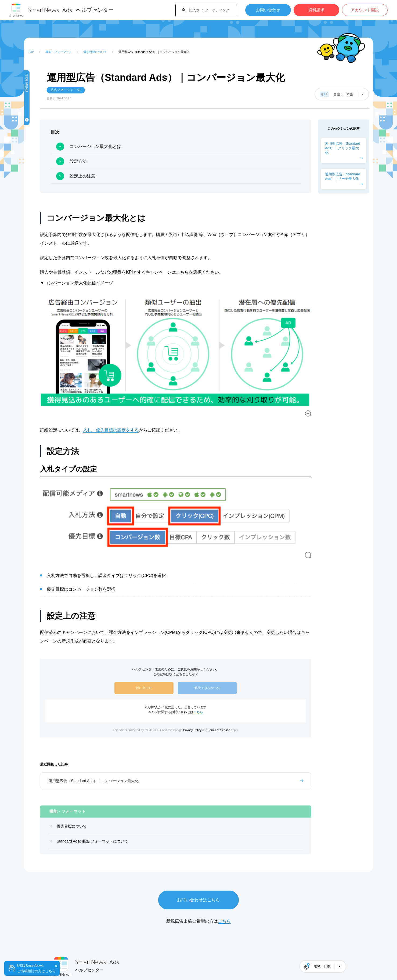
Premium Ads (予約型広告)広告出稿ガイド (52, 310)
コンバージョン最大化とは (149, 146)
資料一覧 (41, 257)
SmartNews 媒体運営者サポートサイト (107, 959)
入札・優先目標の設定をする (165, 407)
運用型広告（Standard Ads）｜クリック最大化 (343, 148)
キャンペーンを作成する (53, 159)
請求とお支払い (46, 224)
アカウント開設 (365, 10)
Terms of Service (246, 695)
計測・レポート (46, 175)
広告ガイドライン (48, 208)
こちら (225, 677)
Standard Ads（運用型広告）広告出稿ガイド (51, 293)
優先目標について (95, 52)
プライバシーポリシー (165, 959)
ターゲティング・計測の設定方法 (53, 326)
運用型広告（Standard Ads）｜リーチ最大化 (343, 176)
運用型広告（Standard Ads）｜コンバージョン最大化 (147, 746)
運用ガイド (42, 240)
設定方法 (132, 161)
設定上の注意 (136, 176)
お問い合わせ (268, 10)
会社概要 (57, 959)
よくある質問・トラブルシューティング (53, 342)
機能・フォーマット (59, 52)
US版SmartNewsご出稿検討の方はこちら (36, 968)
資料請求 (316, 10)
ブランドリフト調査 (49, 191)
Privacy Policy (219, 695)
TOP (31, 52)
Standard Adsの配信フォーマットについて (57, 127)
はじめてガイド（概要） (53, 142)
